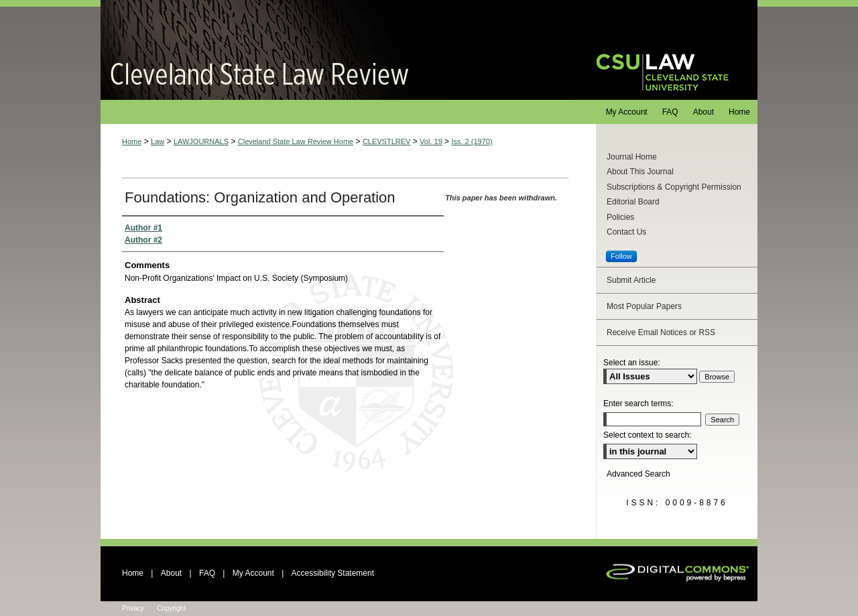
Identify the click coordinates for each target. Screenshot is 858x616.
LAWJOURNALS (201, 141)
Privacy (133, 608)
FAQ (207, 573)
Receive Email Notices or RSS (661, 332)
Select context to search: (647, 435)
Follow (621, 256)
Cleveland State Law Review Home (296, 141)
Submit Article (631, 280)
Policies (620, 217)
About (171, 573)
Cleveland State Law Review (335, 50)
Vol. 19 (431, 141)
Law (158, 141)
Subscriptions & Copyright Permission (674, 187)
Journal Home (632, 157)
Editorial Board (633, 202)
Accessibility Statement (333, 573)
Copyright (171, 608)
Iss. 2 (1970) (472, 141)
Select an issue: (632, 363)
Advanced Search (638, 474)
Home (132, 141)
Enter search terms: (638, 404)
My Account (253, 573)
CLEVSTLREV (387, 141)
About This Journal (640, 172)
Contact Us (626, 232)
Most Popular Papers (644, 306)
